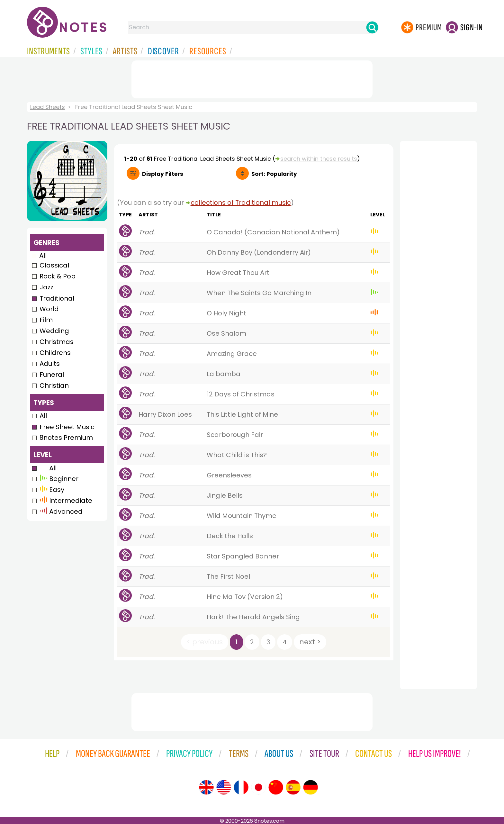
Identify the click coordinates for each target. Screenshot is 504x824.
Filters (163, 174)
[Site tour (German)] (310, 787)
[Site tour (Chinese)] (276, 787)
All (43, 256)
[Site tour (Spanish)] (293, 787)
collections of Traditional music (241, 203)
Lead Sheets (48, 107)
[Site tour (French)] (241, 787)
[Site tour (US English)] (224, 787)
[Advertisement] (252, 78)
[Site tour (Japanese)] (258, 787)
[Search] (372, 27)
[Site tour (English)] (206, 787)
